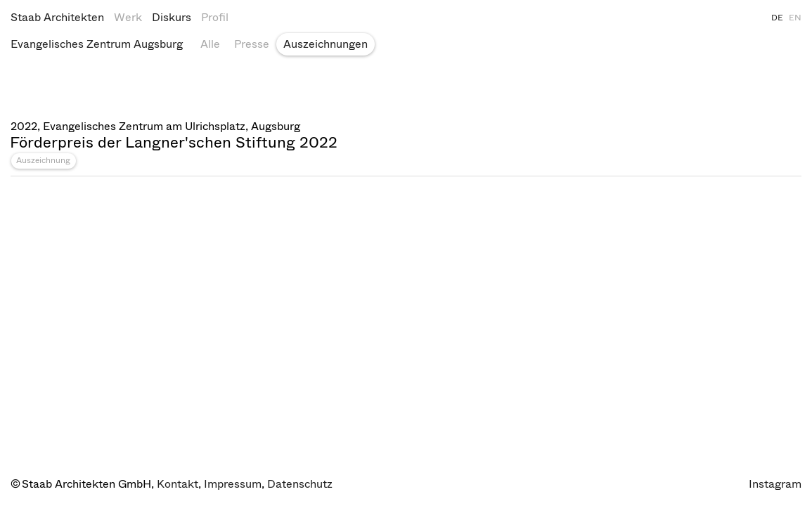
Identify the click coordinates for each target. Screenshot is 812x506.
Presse (252, 44)
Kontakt (178, 484)
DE (777, 18)
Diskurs (172, 17)
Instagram (775, 484)
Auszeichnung (43, 160)
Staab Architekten (57, 17)
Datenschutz (300, 484)
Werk (128, 17)
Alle (210, 44)
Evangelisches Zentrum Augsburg (97, 44)
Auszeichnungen (326, 44)
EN (795, 18)
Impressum (233, 484)
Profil (215, 17)
